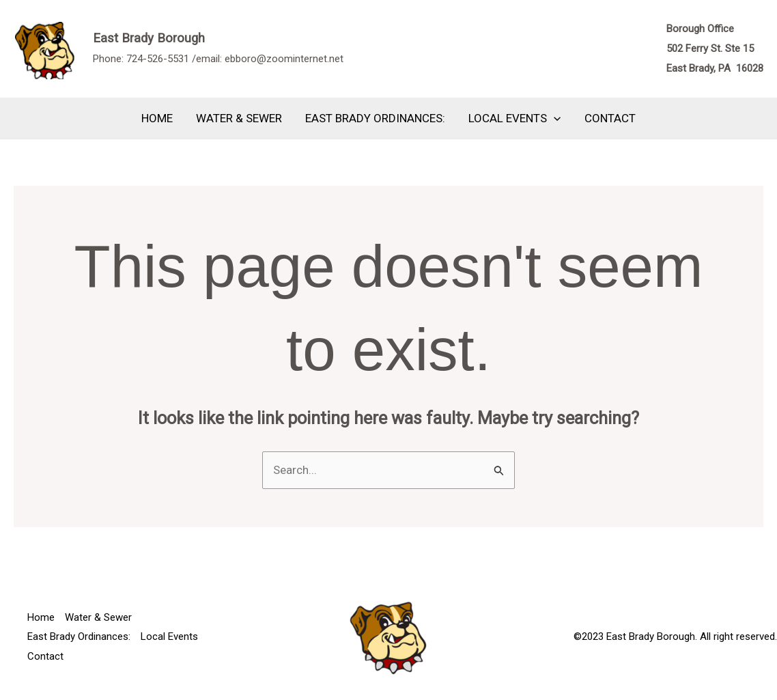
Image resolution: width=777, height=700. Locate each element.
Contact (610, 118)
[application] (554, 118)
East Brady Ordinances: (375, 118)
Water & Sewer (239, 118)
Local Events (514, 118)
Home (157, 118)
